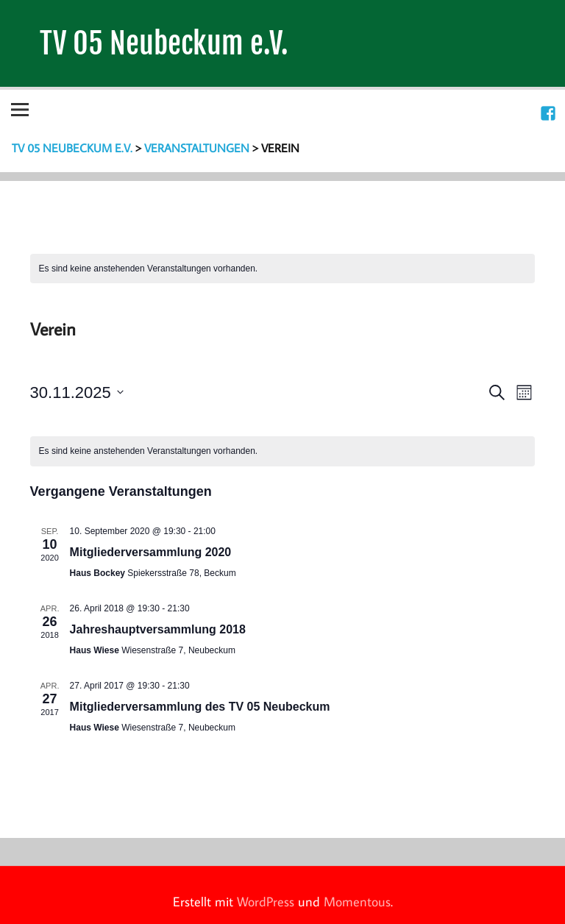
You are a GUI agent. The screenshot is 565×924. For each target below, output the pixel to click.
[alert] (283, 269)
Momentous (357, 902)
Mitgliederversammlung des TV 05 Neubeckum (200, 707)
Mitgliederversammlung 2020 (151, 552)
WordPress (266, 902)
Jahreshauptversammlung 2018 (158, 629)
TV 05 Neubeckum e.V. (164, 43)
